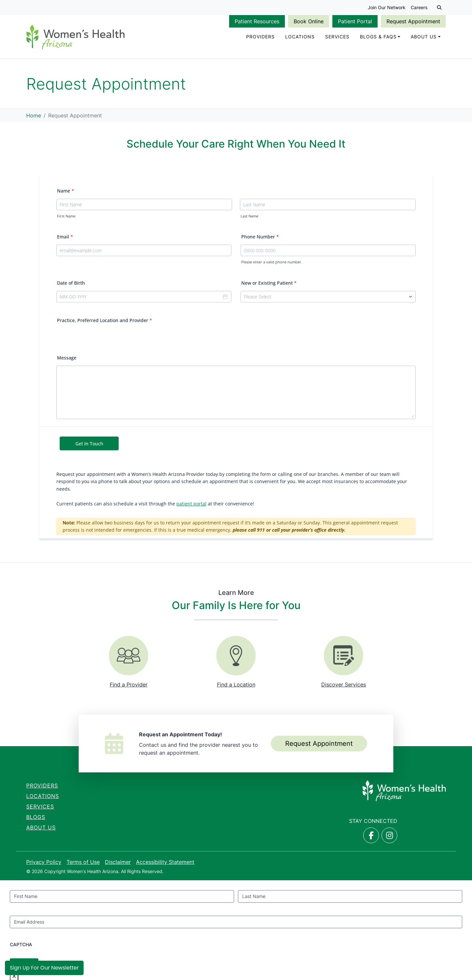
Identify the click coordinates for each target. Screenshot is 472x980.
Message (67, 358)
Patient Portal (355, 21)
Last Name (249, 216)
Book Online (309, 21)
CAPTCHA (21, 944)
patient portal (191, 504)
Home (34, 115)
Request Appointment (413, 21)
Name (66, 191)
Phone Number (260, 237)
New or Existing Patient (269, 283)
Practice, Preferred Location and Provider (105, 320)
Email (65, 237)
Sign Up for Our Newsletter (44, 968)
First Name (66, 216)
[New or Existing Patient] (328, 297)
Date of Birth (71, 283)
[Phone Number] (328, 250)
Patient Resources (257, 21)
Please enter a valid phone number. (272, 262)
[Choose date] (225, 297)
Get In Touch (89, 444)
